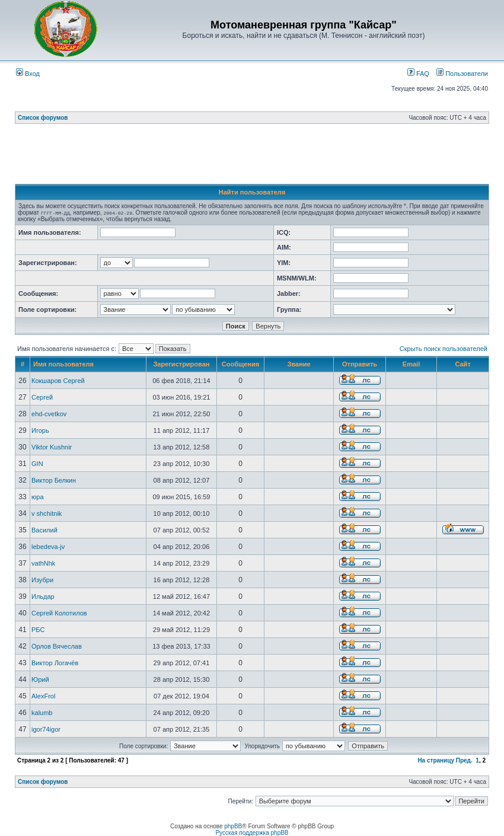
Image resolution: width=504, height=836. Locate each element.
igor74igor (46, 729)
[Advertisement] (252, 157)
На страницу (436, 760)
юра (38, 497)
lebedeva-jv (48, 547)
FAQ (418, 74)
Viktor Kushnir (52, 447)
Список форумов (43, 118)
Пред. (464, 760)
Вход (28, 74)
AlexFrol (43, 696)
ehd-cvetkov (49, 414)
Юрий (40, 679)
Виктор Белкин (54, 480)
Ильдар (43, 596)
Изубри (42, 580)
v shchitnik (47, 513)
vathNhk (43, 563)
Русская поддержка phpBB (252, 833)
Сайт (462, 364)
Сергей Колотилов (59, 613)
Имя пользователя (63, 364)
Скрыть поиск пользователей (444, 349)
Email (411, 364)
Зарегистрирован (181, 364)
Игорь (40, 430)
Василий (44, 530)
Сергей (42, 397)
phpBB (233, 826)
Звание (299, 364)
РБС (38, 630)
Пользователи (462, 74)
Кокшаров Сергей (58, 381)
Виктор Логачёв (55, 663)
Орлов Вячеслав (57, 646)
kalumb (42, 713)
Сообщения (240, 364)
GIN (37, 464)
